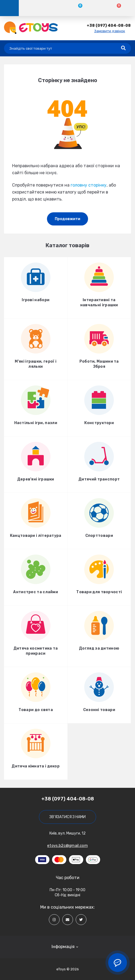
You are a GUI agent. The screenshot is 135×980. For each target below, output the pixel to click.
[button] (109, 26)
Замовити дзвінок (110, 31)
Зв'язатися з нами (67, 817)
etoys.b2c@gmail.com (67, 846)
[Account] (38, 8)
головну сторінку (89, 185)
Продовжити (67, 219)
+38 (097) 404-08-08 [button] (68, 799)
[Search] (123, 48)
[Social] (54, 920)
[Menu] (9, 8)
